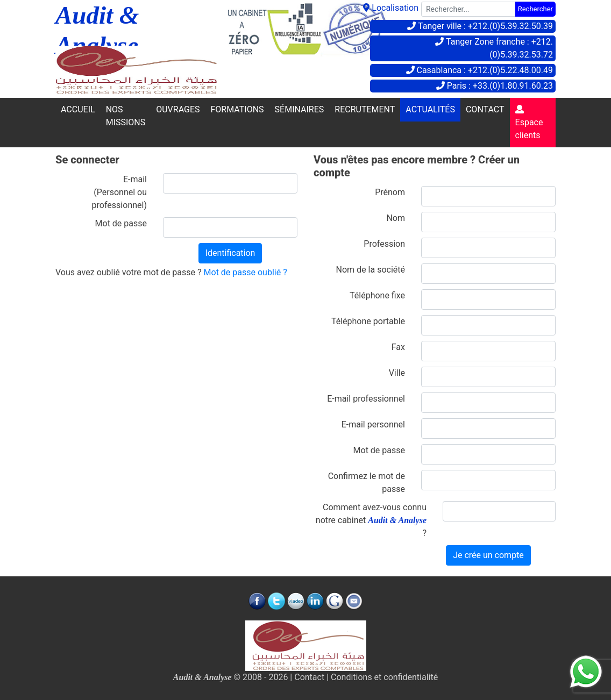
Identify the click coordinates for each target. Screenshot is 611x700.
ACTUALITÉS (430, 109)
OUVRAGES (178, 109)
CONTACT (485, 109)
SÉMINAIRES (300, 109)
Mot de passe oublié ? (246, 272)
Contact (309, 677)
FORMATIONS (237, 109)
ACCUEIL (78, 109)
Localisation (391, 8)
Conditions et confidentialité (384, 677)
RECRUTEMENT (365, 109)
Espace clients (529, 123)
